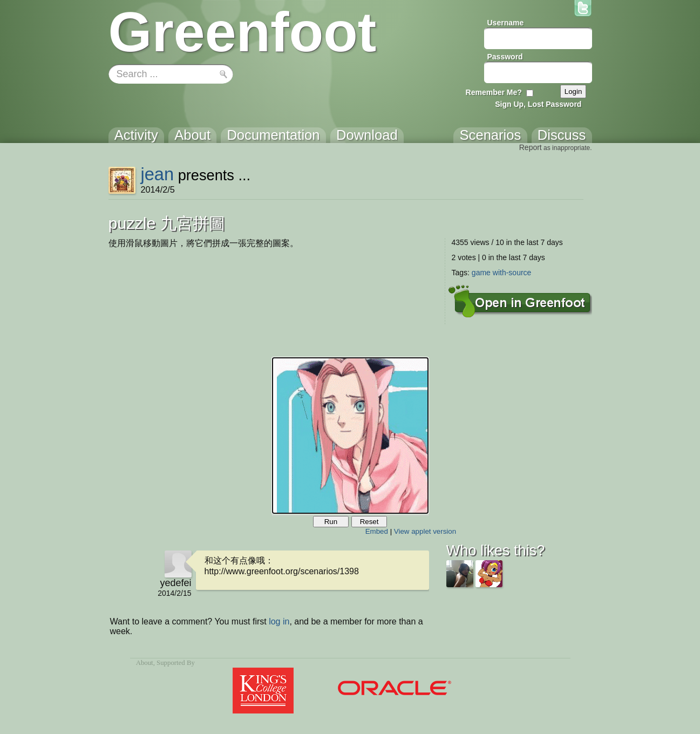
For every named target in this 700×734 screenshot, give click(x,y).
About (145, 663)
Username (506, 23)
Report (531, 147)
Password (505, 57)
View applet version (425, 531)
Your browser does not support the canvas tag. (350, 436)
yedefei (175, 583)
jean (157, 174)
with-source (512, 273)
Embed (377, 531)
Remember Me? (494, 92)
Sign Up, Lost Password (538, 104)
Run (331, 522)
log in (279, 621)
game (481, 273)
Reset (369, 522)
